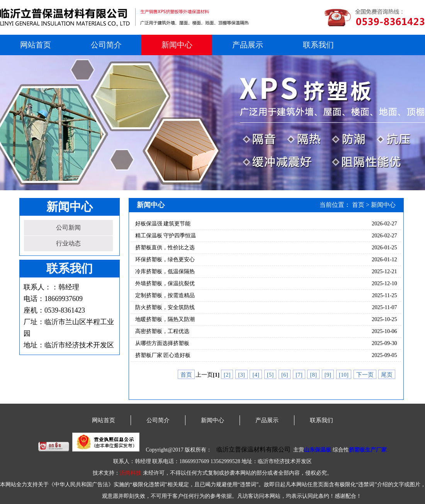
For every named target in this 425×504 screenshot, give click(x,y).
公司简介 (106, 45)
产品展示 (248, 45)
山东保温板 (318, 450)
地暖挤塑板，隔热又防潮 (165, 319)
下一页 (365, 375)
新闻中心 (177, 45)
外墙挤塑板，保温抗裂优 (165, 283)
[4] (256, 375)
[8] (313, 375)
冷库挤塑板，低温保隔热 (165, 271)
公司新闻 (68, 227)
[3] (241, 375)
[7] (299, 375)
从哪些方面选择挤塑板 (162, 343)
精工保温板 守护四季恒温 (166, 236)
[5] (270, 375)
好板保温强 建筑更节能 (163, 224)
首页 (358, 205)
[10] (344, 375)
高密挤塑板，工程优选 (162, 331)
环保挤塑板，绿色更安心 (165, 260)
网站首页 (36, 45)
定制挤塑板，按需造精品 (165, 295)
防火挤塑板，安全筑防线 (165, 307)
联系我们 (318, 45)
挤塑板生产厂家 (368, 450)
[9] (328, 375)
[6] (285, 375)
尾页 (387, 375)
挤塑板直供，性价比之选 (165, 248)
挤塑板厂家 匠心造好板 (163, 355)
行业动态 (68, 243)
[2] (227, 375)
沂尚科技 (131, 473)
